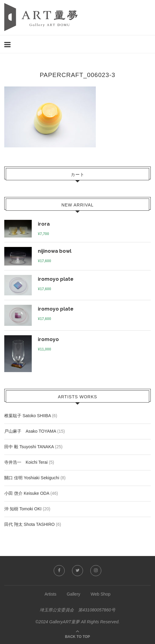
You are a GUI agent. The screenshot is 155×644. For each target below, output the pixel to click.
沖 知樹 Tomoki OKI (23, 509)
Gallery (74, 594)
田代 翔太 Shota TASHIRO (29, 524)
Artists (50, 594)
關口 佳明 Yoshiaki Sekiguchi (32, 478)
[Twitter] (77, 571)
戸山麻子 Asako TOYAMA (30, 431)
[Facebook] (59, 571)
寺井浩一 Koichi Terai (26, 462)
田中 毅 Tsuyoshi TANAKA (29, 447)
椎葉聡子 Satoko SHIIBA (28, 416)
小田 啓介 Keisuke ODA (27, 493)
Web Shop (101, 594)
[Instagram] (96, 571)
